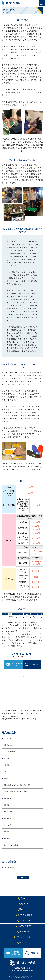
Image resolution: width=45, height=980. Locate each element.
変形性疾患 (7, 818)
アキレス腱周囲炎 (9, 752)
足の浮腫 (7, 832)
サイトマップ (24, 943)
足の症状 (24, 904)
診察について (24, 909)
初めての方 (24, 898)
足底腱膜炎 (7, 798)
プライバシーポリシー (24, 937)
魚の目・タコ (8, 812)
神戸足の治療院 (13, 3)
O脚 (5, 772)
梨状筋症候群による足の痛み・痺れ (15, 792)
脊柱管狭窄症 (8, 745)
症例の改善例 (24, 932)
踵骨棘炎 (7, 805)
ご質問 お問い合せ (16, 665)
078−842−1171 (23, 654)
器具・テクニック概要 (11, 845)
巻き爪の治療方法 (24, 915)
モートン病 (7, 825)
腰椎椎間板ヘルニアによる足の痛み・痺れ (17, 785)
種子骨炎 (7, 758)
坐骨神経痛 (7, 838)
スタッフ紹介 (24, 921)
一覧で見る (23, 877)
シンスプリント (9, 738)
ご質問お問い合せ (16, 953)
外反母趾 (7, 765)
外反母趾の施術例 (24, 926)
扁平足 (6, 778)
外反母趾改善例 (9, 867)
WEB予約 (35, 664)
